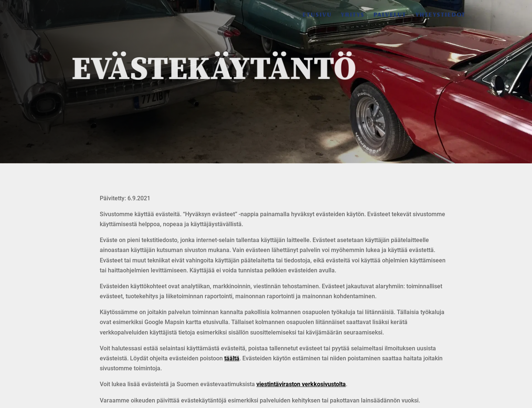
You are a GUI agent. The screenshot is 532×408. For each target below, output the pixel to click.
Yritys (353, 15)
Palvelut (390, 15)
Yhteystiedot (440, 15)
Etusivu (317, 15)
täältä (232, 358)
